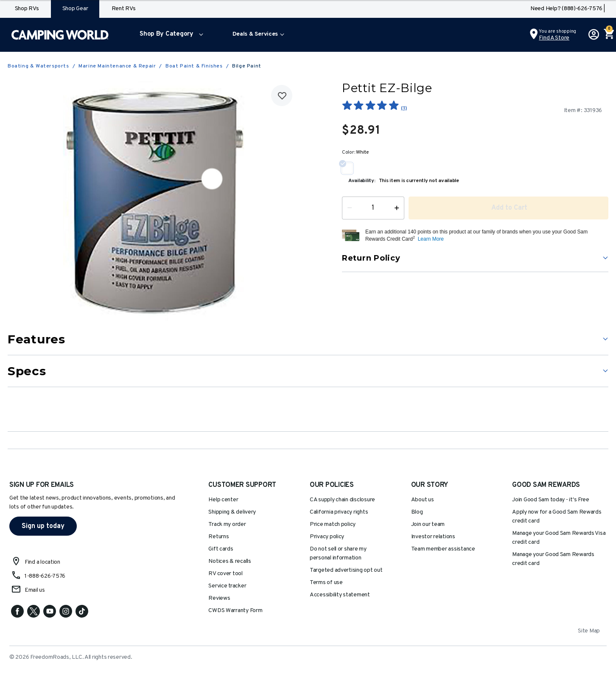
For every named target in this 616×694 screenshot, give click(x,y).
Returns (218, 537)
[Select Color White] (350, 168)
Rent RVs (124, 9)
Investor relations (433, 537)
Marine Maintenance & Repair (117, 66)
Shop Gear (75, 9)
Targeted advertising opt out (346, 570)
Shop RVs (27, 9)
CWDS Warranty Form (235, 611)
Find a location (42, 562)
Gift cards (221, 549)
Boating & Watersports (38, 66)
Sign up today (43, 526)
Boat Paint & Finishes (194, 66)
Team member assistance (443, 549)
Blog (417, 512)
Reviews (219, 598)
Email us (35, 590)
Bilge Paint (247, 66)
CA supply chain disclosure (342, 500)
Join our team (428, 524)
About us (423, 500)
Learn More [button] (431, 239)
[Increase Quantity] (399, 208)
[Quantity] (373, 208)
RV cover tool (225, 574)
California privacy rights (339, 512)
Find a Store (554, 38)
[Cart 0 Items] (608, 35)
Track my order (227, 524)
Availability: (362, 181)
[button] (169, 35)
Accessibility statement (340, 595)
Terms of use (326, 583)
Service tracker (227, 586)
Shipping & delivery (232, 512)
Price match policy (333, 524)
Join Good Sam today (551, 500)
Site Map (589, 631)
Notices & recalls (230, 561)
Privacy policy (327, 537)
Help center (223, 500)
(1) (404, 108)
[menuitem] (169, 35)
